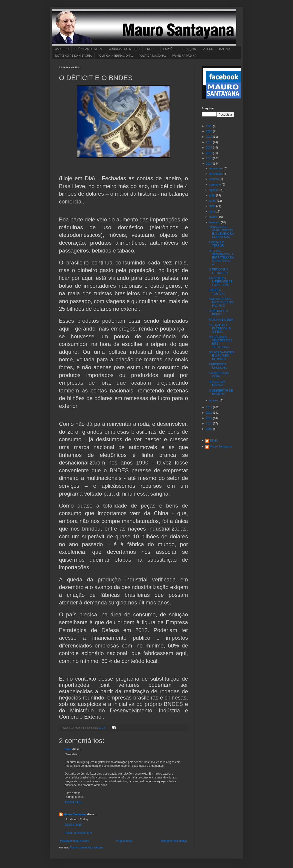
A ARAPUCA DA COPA (219, 375)
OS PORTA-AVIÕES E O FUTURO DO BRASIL (221, 356)
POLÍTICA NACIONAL (153, 56)
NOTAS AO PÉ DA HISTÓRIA (73, 56)
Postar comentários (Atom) (86, 848)
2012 (210, 413)
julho (213, 195)
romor (68, 749)
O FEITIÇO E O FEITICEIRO (218, 271)
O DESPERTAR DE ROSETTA (221, 392)
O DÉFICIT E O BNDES (218, 313)
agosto (214, 190)
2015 (210, 158)
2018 (210, 142)
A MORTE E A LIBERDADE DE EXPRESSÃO (221, 282)
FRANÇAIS (189, 49)
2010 (210, 424)
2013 (210, 407)
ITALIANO (225, 49)
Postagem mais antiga (173, 841)
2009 (210, 429)
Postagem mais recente (75, 841)
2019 (210, 137)
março (214, 217)
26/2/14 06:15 (73, 825)
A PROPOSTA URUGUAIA (218, 366)
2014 (210, 164)
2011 (210, 418)
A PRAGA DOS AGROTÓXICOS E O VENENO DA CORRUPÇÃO (221, 232)
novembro (216, 174)
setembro (215, 185)
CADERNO (62, 49)
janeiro (214, 401)
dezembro (216, 168)
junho (213, 201)
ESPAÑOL (170, 49)
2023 (210, 126)
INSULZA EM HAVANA (217, 383)
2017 (210, 148)
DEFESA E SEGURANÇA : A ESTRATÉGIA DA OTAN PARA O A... (221, 258)
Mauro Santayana (75, 814)
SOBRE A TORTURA (217, 292)
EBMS (214, 441)
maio (213, 206)
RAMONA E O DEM (221, 320)
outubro (214, 179)
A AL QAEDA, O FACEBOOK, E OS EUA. (220, 328)
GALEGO (207, 49)
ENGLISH (151, 49)
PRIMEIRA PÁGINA (184, 56)
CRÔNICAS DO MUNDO (124, 49)
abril (212, 212)
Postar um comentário (78, 833)
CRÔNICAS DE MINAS (89, 49)
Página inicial (124, 841)
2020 (210, 131)
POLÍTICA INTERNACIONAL (115, 56)
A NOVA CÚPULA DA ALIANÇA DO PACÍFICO (221, 302)
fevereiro (215, 222)
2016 (210, 153)
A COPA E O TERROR (216, 244)
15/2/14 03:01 (73, 802)
